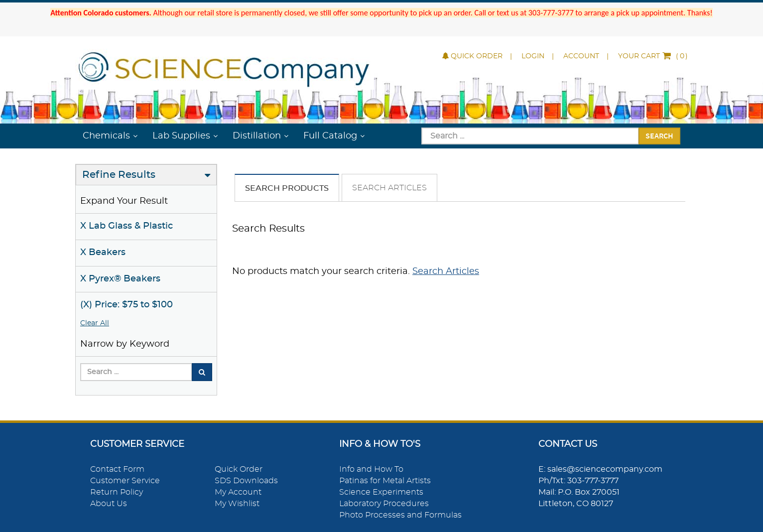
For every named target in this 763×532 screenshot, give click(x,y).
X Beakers (103, 253)
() (653, 56)
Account (581, 56)
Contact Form (117, 469)
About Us (109, 504)
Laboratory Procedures (384, 504)
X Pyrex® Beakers (120, 279)
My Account (238, 492)
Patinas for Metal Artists (385, 481)
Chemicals (106, 136)
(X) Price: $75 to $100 (127, 305)
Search (659, 135)
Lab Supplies (181, 136)
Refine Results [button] (119, 175)
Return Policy (117, 492)
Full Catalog (330, 136)
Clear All (95, 323)
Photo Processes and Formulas (400, 515)
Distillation (257, 136)
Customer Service (125, 481)
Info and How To (371, 469)
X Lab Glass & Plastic (127, 226)
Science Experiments (381, 492)
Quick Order (472, 56)
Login (533, 56)
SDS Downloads (246, 481)
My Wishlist (237, 504)
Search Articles (389, 188)
